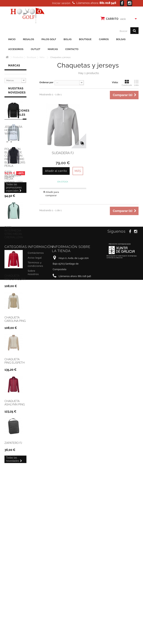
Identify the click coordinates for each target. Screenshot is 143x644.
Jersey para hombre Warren (13, 133)
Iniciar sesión (61, 3)
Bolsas (121, 39)
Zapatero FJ (13, 446)
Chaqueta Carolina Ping (15, 322)
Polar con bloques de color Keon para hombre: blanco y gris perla (15, 522)
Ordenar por (46, 82)
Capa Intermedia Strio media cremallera (14, 235)
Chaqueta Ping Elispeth (15, 364)
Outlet (36, 49)
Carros (104, 39)
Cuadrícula (127, 83)
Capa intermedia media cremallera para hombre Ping (14, 183)
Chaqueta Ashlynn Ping (15, 405)
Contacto (72, 49)
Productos (11, 599)
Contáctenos (36, 599)
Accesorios (16, 49)
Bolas (67, 39)
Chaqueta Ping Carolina (15, 280)
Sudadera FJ (63, 153)
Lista (136, 83)
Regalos (28, 39)
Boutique (85, 39)
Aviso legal (35, 603)
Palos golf (49, 39)
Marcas (53, 49)
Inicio (12, 39)
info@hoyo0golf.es (78, 629)
